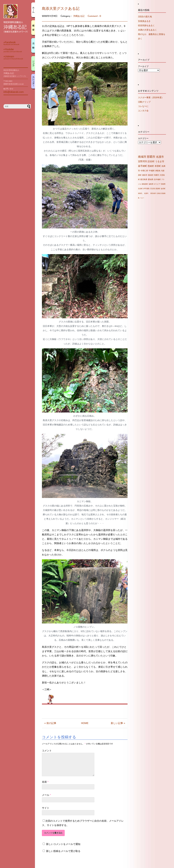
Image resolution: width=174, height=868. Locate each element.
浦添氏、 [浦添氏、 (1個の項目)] (141, 193)
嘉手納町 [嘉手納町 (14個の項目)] (143, 166)
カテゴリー (143, 138)
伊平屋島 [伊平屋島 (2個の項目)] (146, 189)
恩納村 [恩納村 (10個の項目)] (151, 166)
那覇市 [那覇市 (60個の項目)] (151, 157)
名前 (45, 786)
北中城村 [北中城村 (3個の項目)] (157, 179)
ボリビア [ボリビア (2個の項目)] (157, 184)
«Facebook (10, 42)
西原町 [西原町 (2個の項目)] (158, 189)
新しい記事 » (118, 723)
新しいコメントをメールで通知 (63, 848)
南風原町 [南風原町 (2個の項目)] (145, 184)
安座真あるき (144, 21)
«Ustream (9, 56)
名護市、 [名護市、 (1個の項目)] (147, 193)
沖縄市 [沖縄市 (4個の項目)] (156, 175)
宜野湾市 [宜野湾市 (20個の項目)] (143, 161)
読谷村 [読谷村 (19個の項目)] (151, 161)
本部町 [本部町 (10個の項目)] (158, 166)
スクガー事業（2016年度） (151, 98)
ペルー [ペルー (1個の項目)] (142, 198)
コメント (47, 751)
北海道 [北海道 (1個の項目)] (159, 193)
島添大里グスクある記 (61, 9)
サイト (46, 812)
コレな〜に (143, 106)
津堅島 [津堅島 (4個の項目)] (158, 171)
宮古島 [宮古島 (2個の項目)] (153, 189)
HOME (85, 723)
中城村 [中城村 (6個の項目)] (152, 171)
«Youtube (9, 49)
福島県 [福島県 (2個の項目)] (151, 184)
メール (46, 799)
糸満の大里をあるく (147, 30)
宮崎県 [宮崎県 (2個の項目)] (163, 184)
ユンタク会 (143, 111)
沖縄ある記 (79, 16)
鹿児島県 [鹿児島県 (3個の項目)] (144, 179)
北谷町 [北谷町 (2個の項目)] (140, 189)
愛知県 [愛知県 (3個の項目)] (151, 179)
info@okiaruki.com (14, 92)
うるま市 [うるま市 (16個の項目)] (160, 161)
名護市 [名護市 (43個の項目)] (160, 157)
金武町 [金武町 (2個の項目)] (163, 189)
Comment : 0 (94, 16)
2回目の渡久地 (145, 17)
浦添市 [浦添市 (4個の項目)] (145, 175)
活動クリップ (144, 102)
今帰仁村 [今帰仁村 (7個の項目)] (144, 171)
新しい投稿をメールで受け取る (63, 855)
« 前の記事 (50, 723)
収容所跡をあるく (146, 26)
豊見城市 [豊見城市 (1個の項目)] (153, 193)
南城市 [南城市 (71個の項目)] (142, 157)
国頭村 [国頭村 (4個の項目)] (151, 175)
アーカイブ (143, 66)
